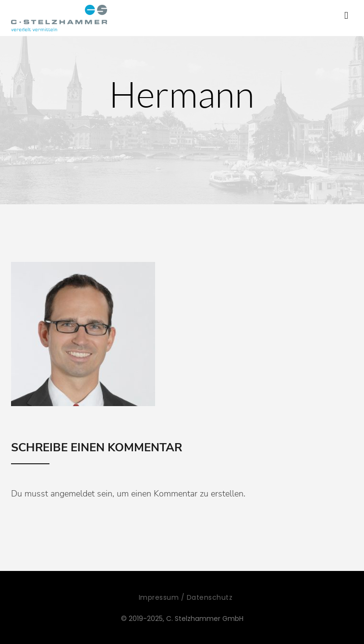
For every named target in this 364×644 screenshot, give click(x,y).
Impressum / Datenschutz (186, 597)
